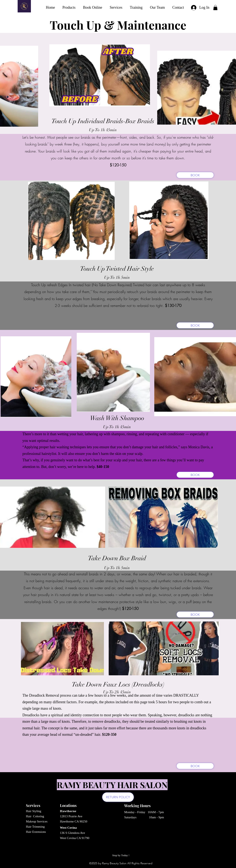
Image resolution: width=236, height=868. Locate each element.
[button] (215, 8)
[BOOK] (195, 175)
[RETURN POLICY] (118, 797)
